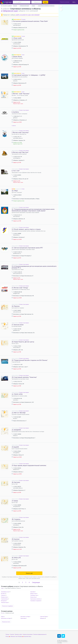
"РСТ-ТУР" (16, 171)
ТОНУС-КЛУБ (17, 394)
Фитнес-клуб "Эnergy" (20, 288)
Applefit (15, 447)
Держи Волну (17, 57)
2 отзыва (23, 36)
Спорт (2, 588)
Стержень (16, 519)
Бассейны (3, 594)
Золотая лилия (18, 325)
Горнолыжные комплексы (36, 599)
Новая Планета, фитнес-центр (23, 342)
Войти (74, 2)
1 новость (14, 126)
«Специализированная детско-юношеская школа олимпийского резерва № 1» (34, 267)
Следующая (36, 582)
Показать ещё (29, 573)
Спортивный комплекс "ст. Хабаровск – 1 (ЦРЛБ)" (29, 75)
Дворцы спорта (34, 594)
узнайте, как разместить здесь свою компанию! (28, 15)
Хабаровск (42, 618)
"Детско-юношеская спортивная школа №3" (27, 248)
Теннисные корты (5, 603)
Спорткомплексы (5, 599)
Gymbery (15, 112)
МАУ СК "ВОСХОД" (19, 413)
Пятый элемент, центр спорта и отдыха (26, 229)
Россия (3, 613)
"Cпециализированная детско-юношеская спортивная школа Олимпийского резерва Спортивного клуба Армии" (33, 210)
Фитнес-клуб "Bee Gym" (20, 152)
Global (15, 501)
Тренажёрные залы (5, 592)
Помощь (7, 634)
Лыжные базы (33, 597)
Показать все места (6, 622)
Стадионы (3, 595)
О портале (12, 634)
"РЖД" (15, 191)
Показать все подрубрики (7, 606)
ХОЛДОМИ (16, 430)
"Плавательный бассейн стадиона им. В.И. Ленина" (30, 360)
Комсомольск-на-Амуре (6, 618)
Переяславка (23, 618)
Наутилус (16, 482)
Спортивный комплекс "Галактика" (24, 377)
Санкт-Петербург (19, 636)
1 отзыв (23, 55)
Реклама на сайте (18, 634)
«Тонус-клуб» (17, 38)
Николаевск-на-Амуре (25, 617)
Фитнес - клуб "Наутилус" (21, 94)
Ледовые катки (4, 597)
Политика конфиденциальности (40, 634)
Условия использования (28, 634)
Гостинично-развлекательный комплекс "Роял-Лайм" (30, 21)
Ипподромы (4, 601)
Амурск (3, 617)
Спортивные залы (34, 595)
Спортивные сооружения (36, 601)
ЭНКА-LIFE (16, 558)
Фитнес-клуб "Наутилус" (20, 132)
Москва (7, 636)
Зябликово (13, 636)
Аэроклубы (33, 592)
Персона (16, 306)
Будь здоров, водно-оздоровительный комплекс (29, 465)
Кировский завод (27, 636)
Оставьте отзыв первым (24, 110)
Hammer (16, 539)
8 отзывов (23, 19)
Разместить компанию (65, 2)
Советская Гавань (44, 617)
